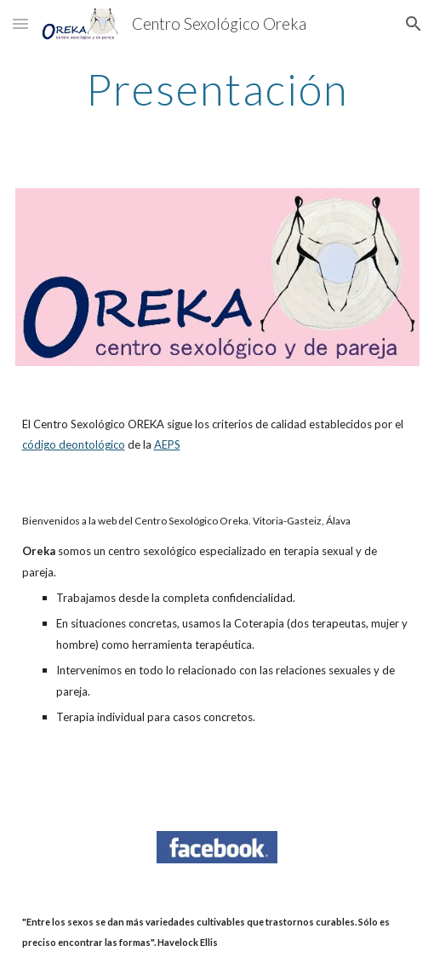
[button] (20, 23)
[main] (217, 89)
